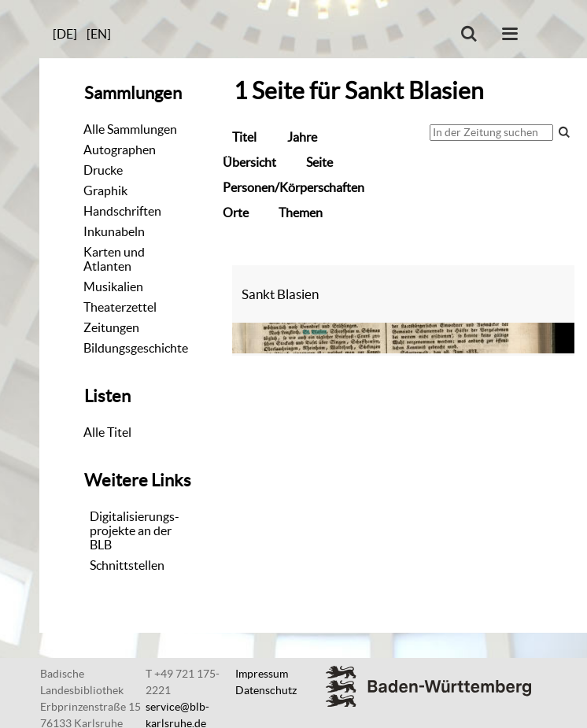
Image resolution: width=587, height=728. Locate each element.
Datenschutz (266, 690)
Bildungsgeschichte (136, 348)
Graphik (105, 190)
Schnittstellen (127, 565)
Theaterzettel (120, 307)
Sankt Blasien (280, 294)
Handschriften (122, 211)
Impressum (262, 674)
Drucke (103, 170)
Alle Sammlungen (130, 129)
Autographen (120, 150)
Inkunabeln (114, 231)
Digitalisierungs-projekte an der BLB (135, 530)
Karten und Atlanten (114, 259)
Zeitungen (111, 327)
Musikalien (113, 286)
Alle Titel (107, 432)
